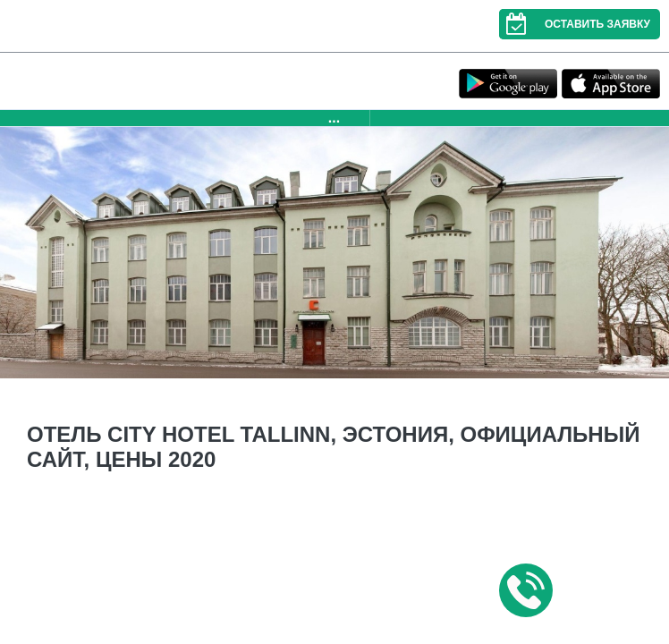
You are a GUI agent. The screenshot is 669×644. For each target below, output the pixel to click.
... (334, 118)
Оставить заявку (575, 24)
